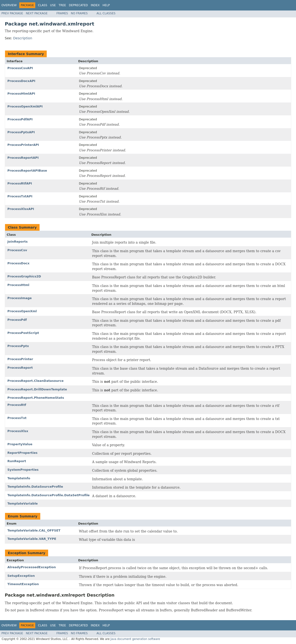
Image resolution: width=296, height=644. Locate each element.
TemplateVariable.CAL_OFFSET (34, 530)
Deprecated (78, 5)
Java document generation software (135, 639)
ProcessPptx (18, 346)
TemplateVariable (23, 503)
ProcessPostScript (23, 333)
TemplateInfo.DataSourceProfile (35, 487)
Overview (9, 5)
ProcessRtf (17, 405)
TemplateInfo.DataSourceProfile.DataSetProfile (48, 495)
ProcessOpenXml (22, 311)
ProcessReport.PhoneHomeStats (36, 398)
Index (95, 5)
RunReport (17, 461)
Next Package (37, 13)
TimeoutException (23, 584)
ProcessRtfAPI (20, 183)
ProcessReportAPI (23, 158)
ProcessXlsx (18, 431)
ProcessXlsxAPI (21, 209)
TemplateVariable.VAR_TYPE (32, 539)
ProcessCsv (17, 250)
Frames (62, 13)
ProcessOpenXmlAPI (25, 106)
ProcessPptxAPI (21, 132)
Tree (62, 5)
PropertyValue (20, 444)
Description (23, 38)
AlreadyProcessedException (32, 567)
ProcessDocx (18, 263)
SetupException (21, 576)
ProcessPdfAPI (20, 119)
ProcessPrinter (20, 359)
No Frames (79, 13)
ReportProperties (22, 453)
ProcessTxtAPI (20, 196)
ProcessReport (20, 368)
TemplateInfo (19, 478)
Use (53, 5)
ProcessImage (20, 298)
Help (106, 5)
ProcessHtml (18, 285)
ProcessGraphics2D (24, 276)
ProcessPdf (17, 320)
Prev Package (12, 13)
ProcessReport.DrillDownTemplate (37, 389)
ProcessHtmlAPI (21, 94)
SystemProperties (23, 470)
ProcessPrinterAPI (23, 145)
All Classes (106, 13)
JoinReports (18, 242)
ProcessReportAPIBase (27, 171)
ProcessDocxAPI (21, 81)
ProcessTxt (17, 418)
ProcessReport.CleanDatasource (36, 381)
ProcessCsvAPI (20, 68)
